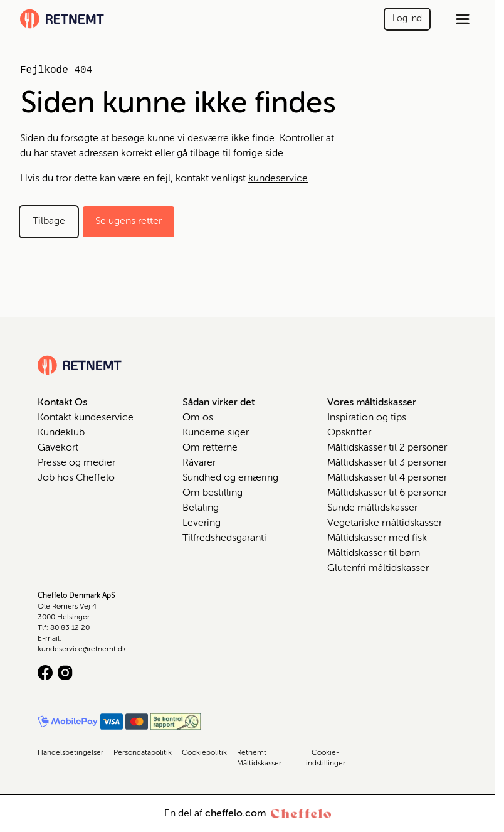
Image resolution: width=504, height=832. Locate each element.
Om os (198, 418)
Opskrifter (349, 433)
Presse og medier (76, 463)
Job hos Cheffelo (76, 478)
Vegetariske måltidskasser (385, 523)
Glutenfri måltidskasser (378, 568)
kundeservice (278, 179)
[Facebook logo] (45, 673)
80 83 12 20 (70, 628)
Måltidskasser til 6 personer (387, 493)
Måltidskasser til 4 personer (387, 478)
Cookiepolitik (204, 753)
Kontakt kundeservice (86, 418)
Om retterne (210, 448)
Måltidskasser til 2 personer (387, 448)
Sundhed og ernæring (230, 478)
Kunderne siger (216, 433)
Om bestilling (213, 493)
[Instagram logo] (65, 673)
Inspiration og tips (367, 418)
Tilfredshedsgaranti (224, 538)
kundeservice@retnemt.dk (82, 649)
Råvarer (199, 463)
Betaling (201, 508)
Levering (202, 523)
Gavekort (58, 448)
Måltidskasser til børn (374, 553)
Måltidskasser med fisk (377, 538)
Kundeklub (61, 433)
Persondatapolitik (143, 753)
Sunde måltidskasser (372, 508)
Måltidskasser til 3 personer (387, 463)
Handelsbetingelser (71, 753)
